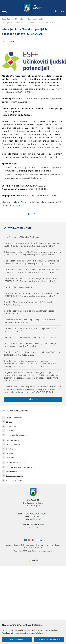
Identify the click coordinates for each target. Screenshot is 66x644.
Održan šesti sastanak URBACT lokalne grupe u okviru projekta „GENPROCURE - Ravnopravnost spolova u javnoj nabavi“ (32, 262)
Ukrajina (9, 453)
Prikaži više (33, 399)
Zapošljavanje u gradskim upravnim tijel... (22, 467)
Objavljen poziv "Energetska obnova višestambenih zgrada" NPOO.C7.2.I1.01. (30, 312)
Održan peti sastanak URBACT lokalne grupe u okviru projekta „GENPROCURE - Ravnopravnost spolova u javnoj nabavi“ (31, 271)
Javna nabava (12, 472)
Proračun (10, 431)
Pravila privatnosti (9, 633)
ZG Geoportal (11, 426)
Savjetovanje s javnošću (16, 463)
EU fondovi (20, 19)
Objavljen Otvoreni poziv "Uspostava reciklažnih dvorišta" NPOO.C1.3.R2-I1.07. (29, 303)
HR (62, 11)
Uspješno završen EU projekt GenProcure (22, 237)
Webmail (38, 547)
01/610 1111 (33, 527)
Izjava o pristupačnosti (14, 545)
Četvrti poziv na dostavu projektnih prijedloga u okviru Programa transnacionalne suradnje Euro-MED (32, 345)
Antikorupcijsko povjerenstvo (18, 435)
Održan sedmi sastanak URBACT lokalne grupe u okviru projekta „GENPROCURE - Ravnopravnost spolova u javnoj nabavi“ (32, 253)
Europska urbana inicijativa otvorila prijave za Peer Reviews (30, 337)
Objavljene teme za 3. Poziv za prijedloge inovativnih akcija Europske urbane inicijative (30, 321)
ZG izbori (9, 422)
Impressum (40, 545)
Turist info (10, 458)
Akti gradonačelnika (14, 417)
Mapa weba (29, 545)
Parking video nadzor (14, 480)
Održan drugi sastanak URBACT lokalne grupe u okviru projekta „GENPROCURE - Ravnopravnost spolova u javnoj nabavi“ (32, 295)
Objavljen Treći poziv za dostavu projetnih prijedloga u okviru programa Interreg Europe (31, 330)
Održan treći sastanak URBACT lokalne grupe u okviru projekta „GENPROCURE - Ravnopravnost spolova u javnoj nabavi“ (32, 280)
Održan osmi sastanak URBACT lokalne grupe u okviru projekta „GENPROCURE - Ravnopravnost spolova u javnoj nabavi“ (32, 245)
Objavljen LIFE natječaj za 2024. (18, 287)
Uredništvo (28, 547)
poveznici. (17, 205)
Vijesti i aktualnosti (34, 19)
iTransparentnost (13, 445)
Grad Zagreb (7, 19)
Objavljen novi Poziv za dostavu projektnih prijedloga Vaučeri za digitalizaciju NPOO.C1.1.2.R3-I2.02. (32, 354)
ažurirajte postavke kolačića (31, 633)
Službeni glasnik (12, 440)
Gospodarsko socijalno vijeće (18, 476)
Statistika (9, 449)
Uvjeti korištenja (53, 545)
